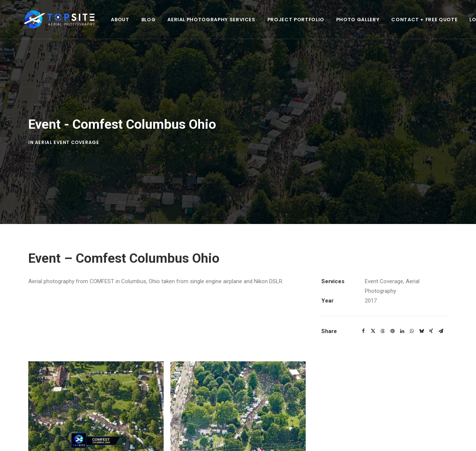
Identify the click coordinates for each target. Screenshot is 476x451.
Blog (128, 20)
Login (457, 20)
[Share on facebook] (363, 318)
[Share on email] (441, 318)
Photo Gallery (337, 20)
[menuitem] (99, 19)
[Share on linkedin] (402, 318)
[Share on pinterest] (392, 318)
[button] (96, 393)
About (99, 20)
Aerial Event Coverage (67, 136)
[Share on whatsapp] (412, 318)
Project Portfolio (275, 20)
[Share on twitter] (373, 318)
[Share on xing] (431, 318)
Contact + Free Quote (403, 20)
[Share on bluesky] (421, 318)
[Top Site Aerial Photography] (49, 19)
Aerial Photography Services (191, 20)
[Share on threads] (383, 318)
